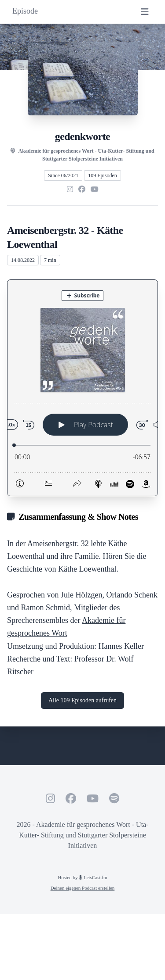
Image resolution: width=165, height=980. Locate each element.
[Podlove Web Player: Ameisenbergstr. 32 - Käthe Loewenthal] (82, 388)
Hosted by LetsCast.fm (83, 877)
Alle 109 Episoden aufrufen (82, 700)
